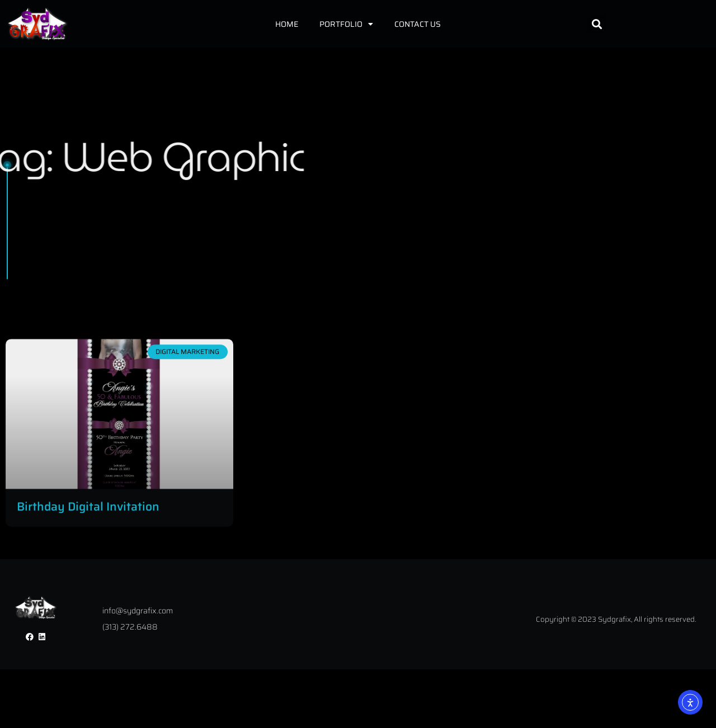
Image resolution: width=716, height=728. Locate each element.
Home (287, 24)
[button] (597, 24)
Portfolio (346, 24)
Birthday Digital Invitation (88, 533)
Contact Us (418, 24)
